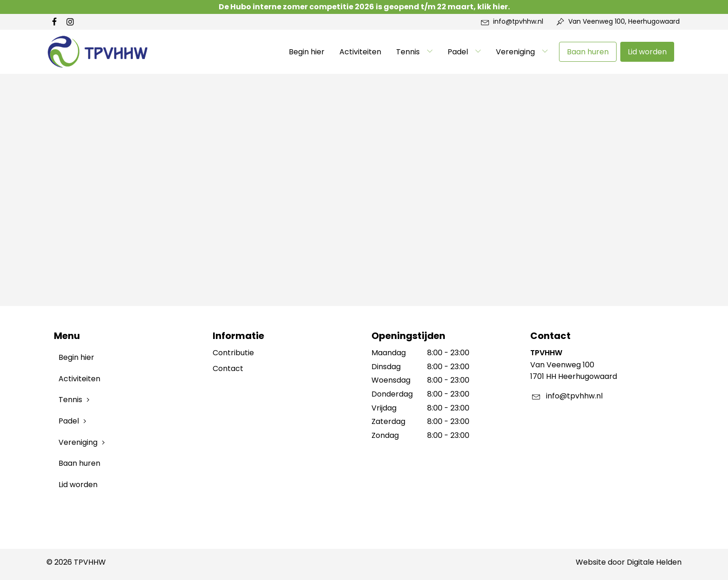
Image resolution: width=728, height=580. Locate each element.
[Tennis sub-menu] (432, 52)
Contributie (233, 353)
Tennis (408, 52)
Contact (228, 368)
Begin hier (307, 52)
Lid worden (647, 52)
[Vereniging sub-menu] (547, 52)
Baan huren (588, 52)
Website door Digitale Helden (629, 562)
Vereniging (515, 52)
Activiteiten (360, 52)
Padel (458, 52)
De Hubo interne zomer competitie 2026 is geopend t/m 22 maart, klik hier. (364, 7)
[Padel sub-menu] (480, 52)
